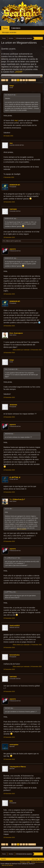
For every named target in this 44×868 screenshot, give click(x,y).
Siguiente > (32, 80)
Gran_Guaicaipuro (16, 333)
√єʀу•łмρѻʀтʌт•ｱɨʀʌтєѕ (18, 767)
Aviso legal (35, 859)
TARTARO (13, 209)
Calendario (16, 28)
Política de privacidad (37, 862)
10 (13, 80)
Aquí (16, 120)
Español (4, 859)
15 (27, 80)
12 (18, 80)
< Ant (3, 80)
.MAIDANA (13, 405)
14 (24, 80)
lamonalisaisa (14, 655)
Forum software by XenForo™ (26, 864)
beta (11, 801)
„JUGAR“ (19, 72)
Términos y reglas (25, 862)
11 (15, 80)
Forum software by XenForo (9, 864)
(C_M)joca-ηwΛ (9, 241)
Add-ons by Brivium (7, 865)
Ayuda (41, 859)
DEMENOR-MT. (15, 185)
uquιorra (13, 249)
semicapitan (14, 745)
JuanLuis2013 (15, 626)
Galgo (12, 86)
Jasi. (11, 143)
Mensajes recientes (9, 32)
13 (21, 80)
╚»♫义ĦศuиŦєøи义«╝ (17, 499)
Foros (5, 28)
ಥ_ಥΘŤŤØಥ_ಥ (15, 477)
